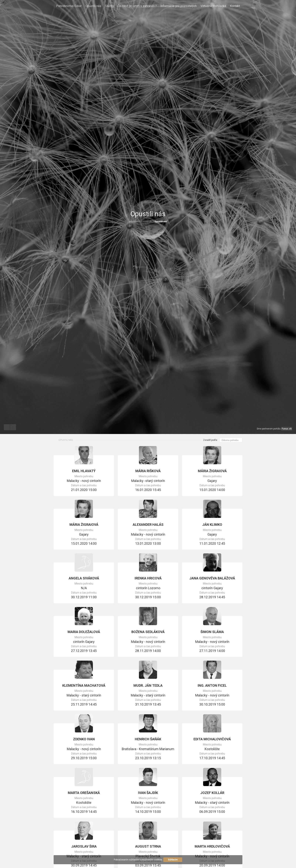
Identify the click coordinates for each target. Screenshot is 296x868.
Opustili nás (93, 6)
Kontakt (235, 6)
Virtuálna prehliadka (213, 6)
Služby (109, 6)
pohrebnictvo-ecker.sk (140, 222)
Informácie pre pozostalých (179, 6)
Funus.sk (287, 429)
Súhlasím (173, 860)
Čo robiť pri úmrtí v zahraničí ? (137, 6)
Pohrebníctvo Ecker (69, 6)
